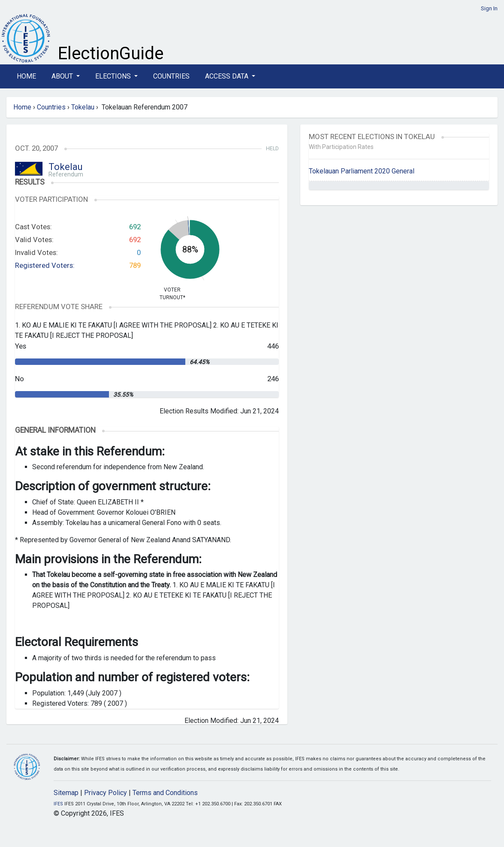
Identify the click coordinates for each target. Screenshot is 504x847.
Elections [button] (114, 76)
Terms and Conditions (165, 793)
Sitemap (66, 793)
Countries (171, 76)
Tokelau (83, 107)
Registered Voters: (45, 265)
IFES (58, 804)
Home (26, 76)
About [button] (63, 76)
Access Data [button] (228, 76)
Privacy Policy (106, 793)
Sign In (489, 8)
